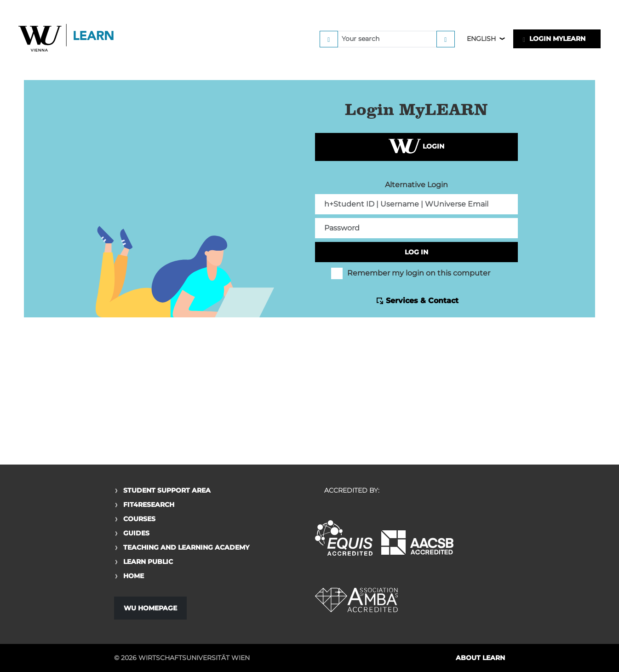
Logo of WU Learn (67, 39)
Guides (136, 533)
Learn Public (148, 562)
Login (416, 147)
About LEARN (480, 658)
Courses (139, 519)
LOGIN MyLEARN (554, 39)
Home (134, 576)
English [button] (481, 39)
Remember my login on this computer (411, 273)
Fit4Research (149, 505)
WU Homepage (150, 608)
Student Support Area (167, 490)
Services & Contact (422, 301)
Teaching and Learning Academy (186, 547)
